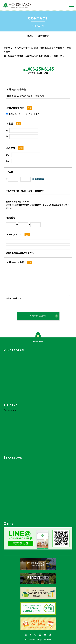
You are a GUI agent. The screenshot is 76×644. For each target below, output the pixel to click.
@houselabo (10, 410)
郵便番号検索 (38, 179)
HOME (30, 36)
